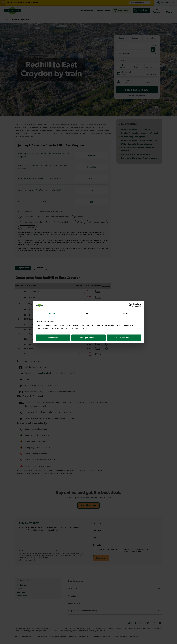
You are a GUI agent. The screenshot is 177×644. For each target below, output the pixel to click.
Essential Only (53, 338)
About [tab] (125, 313)
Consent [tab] (52, 313)
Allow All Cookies (124, 338)
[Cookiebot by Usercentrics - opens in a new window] (130, 305)
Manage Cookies (89, 338)
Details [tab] (88, 313)
